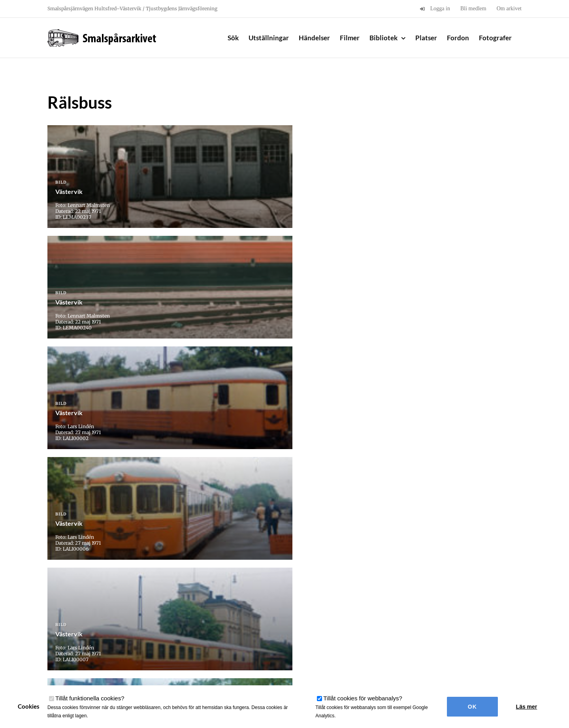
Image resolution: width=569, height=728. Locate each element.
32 (315, 595)
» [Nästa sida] (398, 595)
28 (240, 595)
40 (338, 595)
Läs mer (527, 707)
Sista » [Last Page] (417, 595)
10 (198, 595)
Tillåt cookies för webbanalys (363, 698)
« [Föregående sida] (175, 595)
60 (375, 595)
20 (217, 595)
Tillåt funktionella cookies (90, 698)
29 (259, 595)
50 (356, 595)
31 (296, 595)
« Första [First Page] (154, 595)
